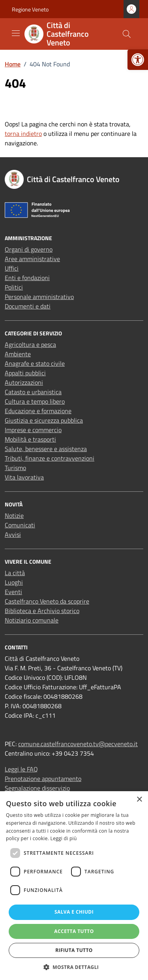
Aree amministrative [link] (32, 259)
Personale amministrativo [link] (39, 297)
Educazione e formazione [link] (38, 411)
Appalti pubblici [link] (25, 373)
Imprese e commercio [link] (33, 430)
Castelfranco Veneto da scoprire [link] (47, 601)
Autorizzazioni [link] (24, 382)
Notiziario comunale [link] (32, 620)
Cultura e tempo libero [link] (35, 401)
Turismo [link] (15, 468)
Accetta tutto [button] (74, 931)
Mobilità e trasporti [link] (30, 439)
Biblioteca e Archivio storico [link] (42, 611)
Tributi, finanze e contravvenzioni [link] (50, 458)
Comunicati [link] (20, 525)
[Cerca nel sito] (127, 34)
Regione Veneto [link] (30, 9)
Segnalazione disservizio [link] (37, 788)
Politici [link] (14, 287)
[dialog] (74, 886)
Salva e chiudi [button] (74, 912)
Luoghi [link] (14, 582)
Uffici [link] (12, 268)
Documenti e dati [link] (28, 306)
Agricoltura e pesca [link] (30, 344)
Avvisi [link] (13, 534)
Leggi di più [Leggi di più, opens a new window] (64, 838)
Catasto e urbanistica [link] (33, 392)
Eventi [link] (13, 592)
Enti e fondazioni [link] (27, 278)
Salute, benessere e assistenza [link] (46, 449)
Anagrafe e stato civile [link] (35, 363)
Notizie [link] (14, 515)
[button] (74, 967)
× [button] (139, 800)
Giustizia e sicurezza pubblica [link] (44, 420)
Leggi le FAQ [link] (21, 769)
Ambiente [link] (18, 354)
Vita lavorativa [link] (24, 477)
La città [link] (15, 573)
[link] (138, 60)
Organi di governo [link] (29, 249)
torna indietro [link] (23, 134)
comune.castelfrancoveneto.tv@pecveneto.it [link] (78, 744)
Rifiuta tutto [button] (74, 950)
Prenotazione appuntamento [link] (43, 779)
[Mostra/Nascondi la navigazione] (16, 33)
